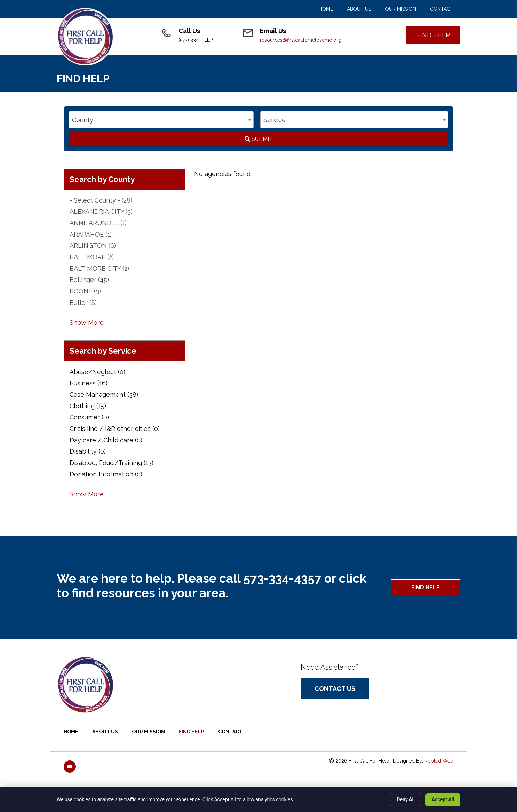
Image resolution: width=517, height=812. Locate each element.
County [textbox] (83, 120)
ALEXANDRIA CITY (101, 211)
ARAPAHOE (91, 234)
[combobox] (161, 120)
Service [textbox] (275, 120)
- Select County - (101, 200)
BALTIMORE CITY (99, 269)
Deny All (406, 799)
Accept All (443, 799)
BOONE (85, 291)
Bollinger (89, 280)
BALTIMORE (92, 257)
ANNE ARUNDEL (98, 223)
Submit (259, 139)
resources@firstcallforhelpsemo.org (301, 40)
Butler (83, 303)
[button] (433, 35)
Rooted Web (439, 761)
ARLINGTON (93, 246)
